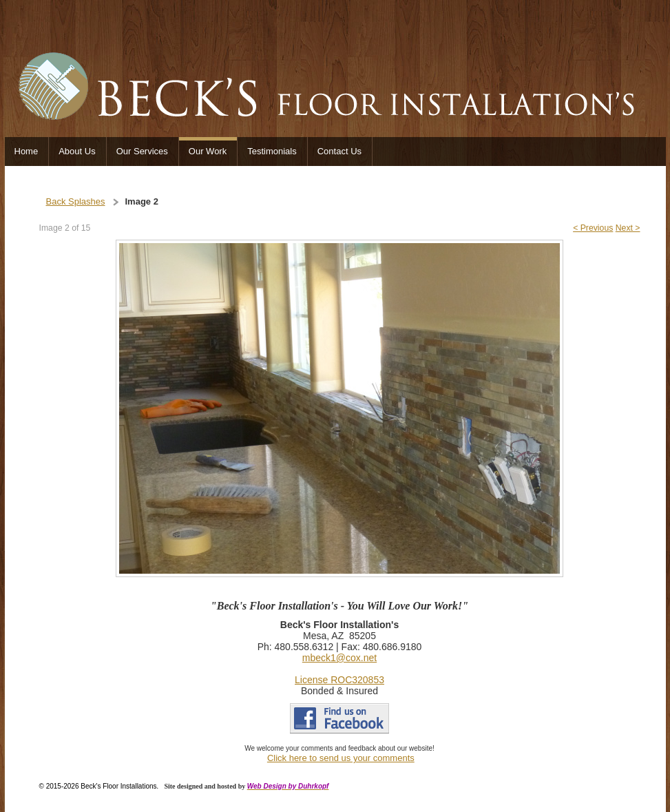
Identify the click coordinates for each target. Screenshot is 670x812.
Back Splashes (76, 201)
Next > (628, 228)
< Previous (593, 228)
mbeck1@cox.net (339, 658)
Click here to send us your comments (341, 758)
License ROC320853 (339, 680)
